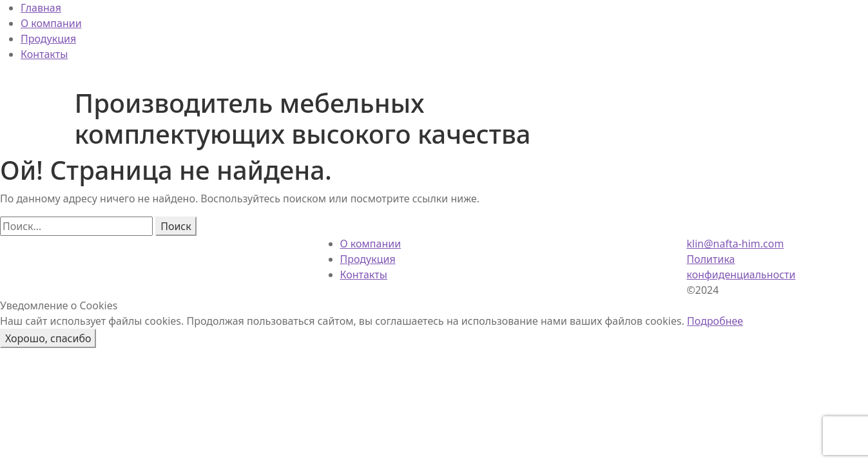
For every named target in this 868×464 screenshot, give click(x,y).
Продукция (48, 39)
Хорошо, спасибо (48, 338)
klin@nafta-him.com (736, 244)
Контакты (44, 54)
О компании (51, 23)
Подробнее (715, 321)
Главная (41, 8)
